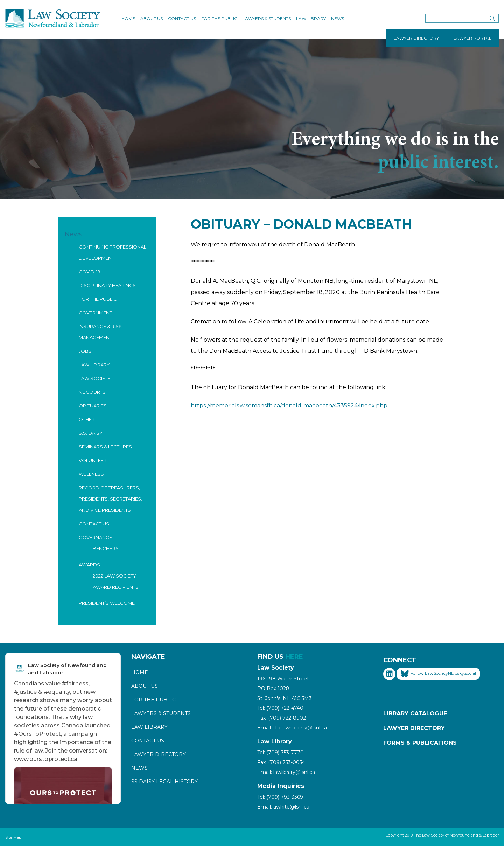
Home (128, 18)
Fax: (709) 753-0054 (281, 762)
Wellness (91, 474)
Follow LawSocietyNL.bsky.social (438, 674)
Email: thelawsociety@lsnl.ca (292, 728)
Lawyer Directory (159, 754)
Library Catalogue (415, 714)
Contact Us (182, 18)
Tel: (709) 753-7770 (281, 753)
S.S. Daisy (91, 433)
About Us (152, 18)
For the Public (219, 18)
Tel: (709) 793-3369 (280, 797)
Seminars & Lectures (105, 447)
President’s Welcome (107, 603)
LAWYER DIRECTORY (416, 38)
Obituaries (93, 406)
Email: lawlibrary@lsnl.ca (286, 772)
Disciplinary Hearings (107, 285)
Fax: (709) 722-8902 (282, 718)
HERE (294, 657)
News (338, 18)
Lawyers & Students (267, 18)
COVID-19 (90, 272)
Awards (89, 565)
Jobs (85, 351)
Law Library (311, 18)
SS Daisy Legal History (164, 782)
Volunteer (93, 460)
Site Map (13, 837)
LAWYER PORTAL (472, 38)
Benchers (106, 548)
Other (87, 419)
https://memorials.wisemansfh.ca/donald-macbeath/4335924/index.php (289, 405)
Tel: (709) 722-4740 (280, 708)
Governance (95, 537)
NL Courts (92, 392)
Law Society (95, 378)
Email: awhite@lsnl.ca (283, 807)
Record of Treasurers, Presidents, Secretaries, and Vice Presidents (110, 499)
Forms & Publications (420, 743)
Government (95, 313)
